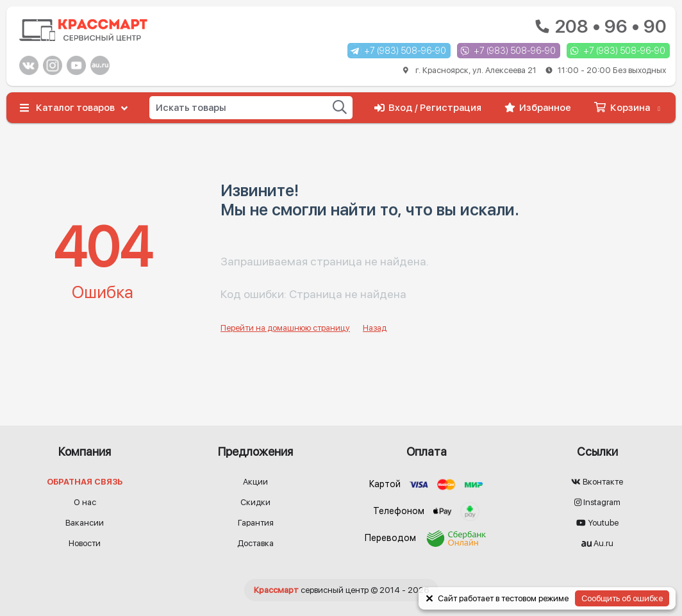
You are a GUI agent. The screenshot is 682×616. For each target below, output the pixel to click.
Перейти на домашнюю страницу (285, 328)
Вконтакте (597, 482)
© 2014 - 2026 (341, 590)
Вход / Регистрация (428, 108)
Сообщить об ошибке (622, 598)
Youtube (597, 523)
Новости (85, 543)
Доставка (255, 543)
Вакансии (85, 523)
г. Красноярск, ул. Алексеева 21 (535, 70)
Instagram (597, 502)
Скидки (255, 502)
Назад (375, 328)
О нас (85, 502)
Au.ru (597, 543)
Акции (255, 482)
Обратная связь (85, 482)
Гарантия (256, 523)
